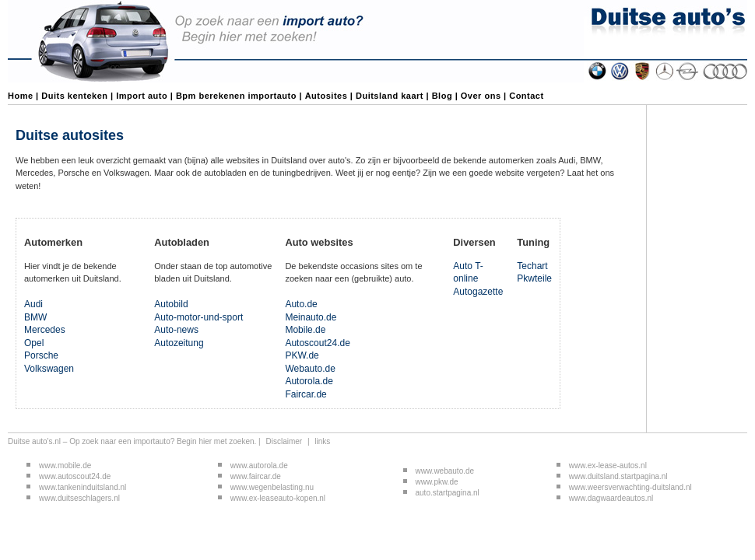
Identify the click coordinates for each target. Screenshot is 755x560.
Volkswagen (49, 369)
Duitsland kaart (390, 96)
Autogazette (478, 292)
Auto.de (301, 304)
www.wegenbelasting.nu (272, 487)
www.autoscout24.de (75, 476)
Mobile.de (305, 330)
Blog (442, 96)
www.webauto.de (446, 471)
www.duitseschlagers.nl (79, 498)
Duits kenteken (74, 96)
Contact (526, 96)
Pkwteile (534, 278)
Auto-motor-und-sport (198, 317)
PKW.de (302, 355)
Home (21, 96)
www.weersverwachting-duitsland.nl (630, 487)
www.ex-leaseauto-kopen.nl (278, 498)
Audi (33, 304)
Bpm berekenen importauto (236, 96)
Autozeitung (179, 343)
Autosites (327, 96)
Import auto (142, 96)
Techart (532, 266)
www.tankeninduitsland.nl (83, 487)
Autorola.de (309, 381)
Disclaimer (284, 441)
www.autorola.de (260, 465)
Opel (34, 343)
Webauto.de (310, 369)
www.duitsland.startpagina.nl (618, 476)
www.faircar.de (256, 476)
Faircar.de (306, 394)
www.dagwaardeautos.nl (611, 498)
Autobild (171, 304)
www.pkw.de (437, 482)
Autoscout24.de (317, 343)
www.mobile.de (65, 465)
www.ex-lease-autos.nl (608, 465)
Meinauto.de (311, 317)
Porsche (41, 355)
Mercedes (45, 330)
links (322, 441)
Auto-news (176, 330)
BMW (35, 317)
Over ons (481, 96)
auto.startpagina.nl (448, 493)
